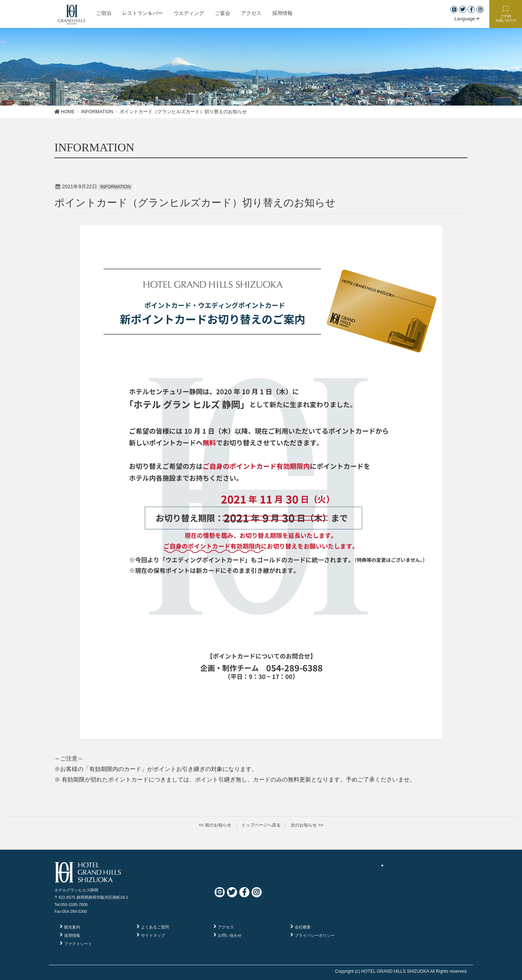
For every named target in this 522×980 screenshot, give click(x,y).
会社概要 (303, 927)
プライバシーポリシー (315, 935)
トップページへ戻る (261, 825)
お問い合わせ (230, 935)
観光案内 (72, 927)
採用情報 (72, 935)
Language (467, 19)
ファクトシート (78, 944)
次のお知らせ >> (307, 825)
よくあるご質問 (155, 927)
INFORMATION (115, 187)
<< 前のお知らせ (215, 825)
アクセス (226, 927)
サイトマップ (153, 935)
